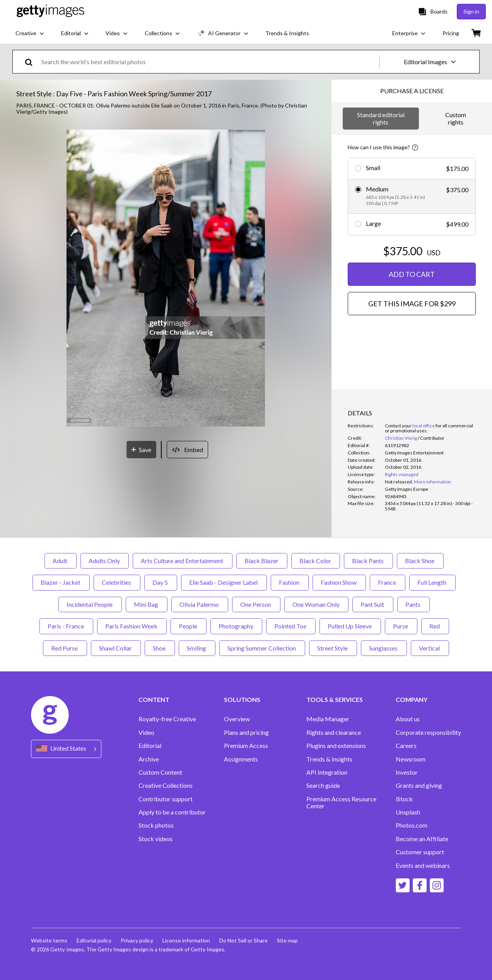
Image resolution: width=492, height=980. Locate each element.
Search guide (323, 785)
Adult (61, 561)
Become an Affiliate (422, 839)
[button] (166, 279)
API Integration (327, 772)
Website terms (49, 940)
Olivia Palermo (200, 604)
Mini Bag (147, 604)
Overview (237, 719)
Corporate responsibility (428, 732)
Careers (406, 746)
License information (186, 940)
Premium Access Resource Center (341, 802)
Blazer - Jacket (61, 582)
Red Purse (65, 648)
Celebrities (117, 582)
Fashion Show (339, 582)
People (189, 626)
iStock (404, 799)
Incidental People (90, 604)
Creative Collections (166, 785)
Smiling (197, 648)
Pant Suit (373, 604)
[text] (209, 62)
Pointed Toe (291, 626)
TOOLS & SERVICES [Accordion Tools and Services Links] (335, 700)
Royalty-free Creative (167, 719)
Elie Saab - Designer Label (224, 582)
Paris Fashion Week (132, 626)
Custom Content (160, 772)
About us (408, 719)
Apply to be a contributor (172, 812)
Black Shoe (420, 561)
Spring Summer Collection (262, 648)
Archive (149, 759)
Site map (287, 940)
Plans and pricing (246, 732)
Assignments (241, 759)
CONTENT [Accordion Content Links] (154, 700)
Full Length (432, 582)
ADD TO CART (412, 274)
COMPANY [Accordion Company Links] (412, 700)
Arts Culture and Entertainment (183, 561)
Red (435, 626)
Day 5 (161, 582)
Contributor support (166, 799)
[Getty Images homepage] (50, 11)
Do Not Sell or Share (243, 940)
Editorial (150, 746)
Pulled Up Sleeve (350, 626)
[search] (32, 62)
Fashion (290, 582)
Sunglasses (384, 648)
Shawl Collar (116, 648)
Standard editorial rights (381, 118)
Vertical (430, 648)
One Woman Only (316, 604)
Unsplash (408, 812)
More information (432, 482)
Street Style (333, 648)
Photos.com (412, 825)
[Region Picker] (66, 749)
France (388, 582)
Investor (407, 772)
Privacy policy (137, 940)
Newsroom (411, 759)
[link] (399, 482)
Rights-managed (402, 474)
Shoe (160, 648)
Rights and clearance (334, 732)
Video (146, 732)
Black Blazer (262, 561)
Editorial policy (94, 940)
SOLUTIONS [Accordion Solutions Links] (242, 700)
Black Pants (368, 561)
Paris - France (66, 626)
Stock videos (155, 839)
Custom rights (456, 118)
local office (424, 426)
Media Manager (328, 719)
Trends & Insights (329, 759)
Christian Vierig (401, 438)
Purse (401, 626)
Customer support (420, 852)
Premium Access (246, 746)
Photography (236, 626)
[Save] (141, 450)
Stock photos (156, 825)
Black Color (316, 561)
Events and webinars (423, 866)
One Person (256, 604)
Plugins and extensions (336, 746)
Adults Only (105, 561)
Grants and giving (419, 785)
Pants (413, 604)
